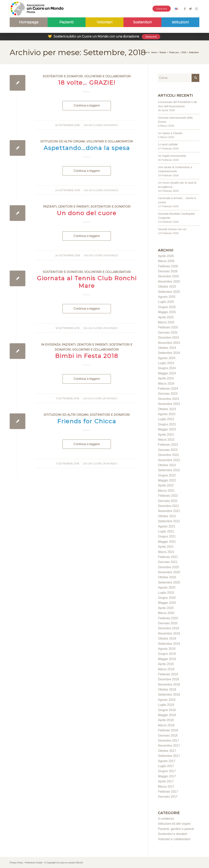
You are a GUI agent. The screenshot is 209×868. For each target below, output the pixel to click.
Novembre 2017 (169, 746)
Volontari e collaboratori (107, 76)
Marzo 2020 (166, 613)
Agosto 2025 (167, 297)
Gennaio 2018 (168, 736)
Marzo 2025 (166, 322)
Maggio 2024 (167, 373)
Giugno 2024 (167, 368)
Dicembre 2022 (168, 455)
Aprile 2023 (166, 435)
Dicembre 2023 (168, 399)
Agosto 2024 (167, 358)
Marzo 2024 (166, 384)
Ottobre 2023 (167, 409)
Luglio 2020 (166, 593)
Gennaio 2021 (168, 562)
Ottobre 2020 (167, 577)
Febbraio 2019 (168, 674)
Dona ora (162, 9)
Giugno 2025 (167, 307)
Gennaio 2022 (168, 501)
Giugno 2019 (167, 654)
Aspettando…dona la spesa (87, 148)
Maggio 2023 (167, 429)
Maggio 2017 (167, 776)
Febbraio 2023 (168, 445)
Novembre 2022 (169, 460)
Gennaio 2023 (168, 450)
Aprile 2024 (166, 378)
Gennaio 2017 (168, 797)
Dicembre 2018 (168, 679)
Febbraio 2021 (168, 557)
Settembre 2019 (169, 644)
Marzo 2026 (166, 261)
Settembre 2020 (169, 582)
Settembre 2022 (169, 470)
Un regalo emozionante (172, 156)
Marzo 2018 (166, 725)
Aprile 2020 (166, 608)
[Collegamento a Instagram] (196, 9)
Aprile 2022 (166, 485)
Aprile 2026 (166, 256)
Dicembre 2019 (168, 628)
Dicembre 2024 (168, 338)
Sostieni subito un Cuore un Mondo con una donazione (104, 36)
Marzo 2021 (166, 552)
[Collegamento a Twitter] (191, 9)
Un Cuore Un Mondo (103, 125)
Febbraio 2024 (168, 389)
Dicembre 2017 (168, 741)
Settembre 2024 (169, 353)
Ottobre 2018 (167, 690)
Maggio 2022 (167, 480)
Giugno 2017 (167, 771)
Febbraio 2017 (168, 792)
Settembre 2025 (169, 292)
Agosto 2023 (167, 414)
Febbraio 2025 (168, 327)
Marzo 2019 (166, 669)
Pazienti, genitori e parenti (66, 207)
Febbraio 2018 (168, 730)
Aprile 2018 (166, 720)
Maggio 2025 (167, 312)
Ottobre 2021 (167, 516)
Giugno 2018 (167, 710)
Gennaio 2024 (168, 394)
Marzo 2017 (166, 787)
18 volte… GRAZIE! (87, 83)
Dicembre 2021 (168, 506)
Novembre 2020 (169, 572)
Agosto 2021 (167, 526)
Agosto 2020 (167, 587)
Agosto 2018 (167, 700)
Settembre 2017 (169, 756)
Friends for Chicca (87, 421)
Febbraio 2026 (168, 266)
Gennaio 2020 (168, 623)
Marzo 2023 (166, 440)
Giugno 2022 (167, 475)
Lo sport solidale (168, 144)
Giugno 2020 (167, 598)
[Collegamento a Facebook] (185, 9)
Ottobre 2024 (167, 348)
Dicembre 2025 (168, 276)
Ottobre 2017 (167, 751)
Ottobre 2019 (167, 638)
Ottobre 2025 (167, 287)
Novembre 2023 (169, 404)
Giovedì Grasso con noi (172, 229)
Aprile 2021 (166, 547)
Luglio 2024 (166, 363)
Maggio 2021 (167, 542)
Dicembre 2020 (168, 567)
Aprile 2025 (166, 317)
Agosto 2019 (167, 649)
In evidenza (51, 345)
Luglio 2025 (166, 302)
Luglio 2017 (166, 766)
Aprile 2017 (166, 781)
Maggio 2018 (167, 715)
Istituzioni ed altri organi (63, 141)
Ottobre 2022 (167, 465)
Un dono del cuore (87, 213)
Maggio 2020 (167, 603)
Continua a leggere (87, 105)
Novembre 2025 (169, 282)
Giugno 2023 (167, 424)
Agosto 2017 (167, 761)
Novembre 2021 (169, 511)
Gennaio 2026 (168, 271)
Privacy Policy (16, 863)
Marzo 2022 (166, 491)
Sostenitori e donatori (63, 76)
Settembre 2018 (169, 695)
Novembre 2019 (169, 633)
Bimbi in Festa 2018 (87, 356)
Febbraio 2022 (168, 496)
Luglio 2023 (166, 419)
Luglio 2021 (166, 531)
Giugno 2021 (167, 536)
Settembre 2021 (169, 521)
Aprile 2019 (166, 664)
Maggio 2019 (167, 659)
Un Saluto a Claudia (170, 133)
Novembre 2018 (169, 684)
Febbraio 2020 (168, 618)
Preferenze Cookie (34, 863)
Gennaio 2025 (168, 333)
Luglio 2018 (166, 705)
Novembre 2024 (169, 343)
